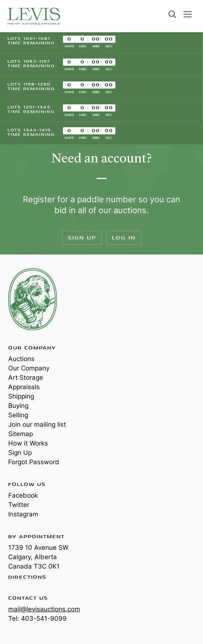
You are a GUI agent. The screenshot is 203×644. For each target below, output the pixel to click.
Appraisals (24, 387)
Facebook (23, 495)
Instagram (23, 514)
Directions (27, 578)
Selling (18, 415)
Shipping (21, 396)
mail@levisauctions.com (44, 609)
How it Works (28, 443)
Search (172, 14)
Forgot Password (34, 462)
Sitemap (21, 434)
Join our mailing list (37, 424)
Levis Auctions (34, 16)
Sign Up (82, 238)
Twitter (19, 505)
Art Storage (26, 378)
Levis (33, 299)
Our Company (29, 368)
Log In (124, 238)
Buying (18, 406)
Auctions (21, 359)
